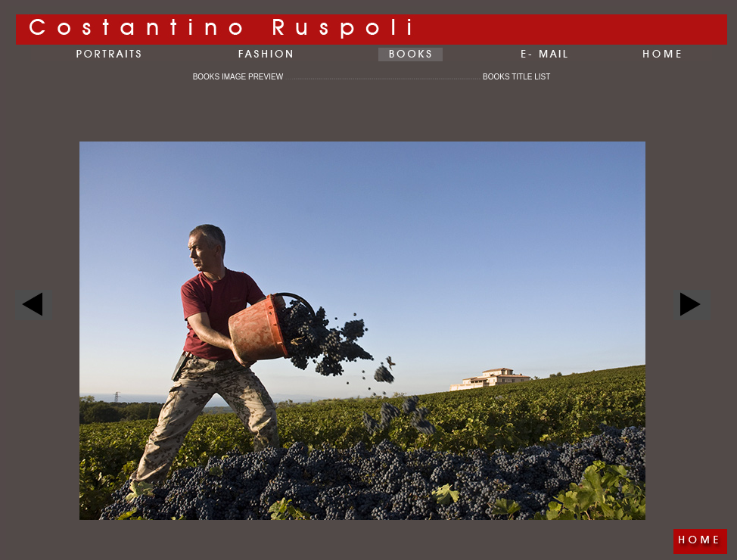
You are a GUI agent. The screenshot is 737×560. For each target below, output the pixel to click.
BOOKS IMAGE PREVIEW (243, 77)
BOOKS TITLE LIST (516, 77)
